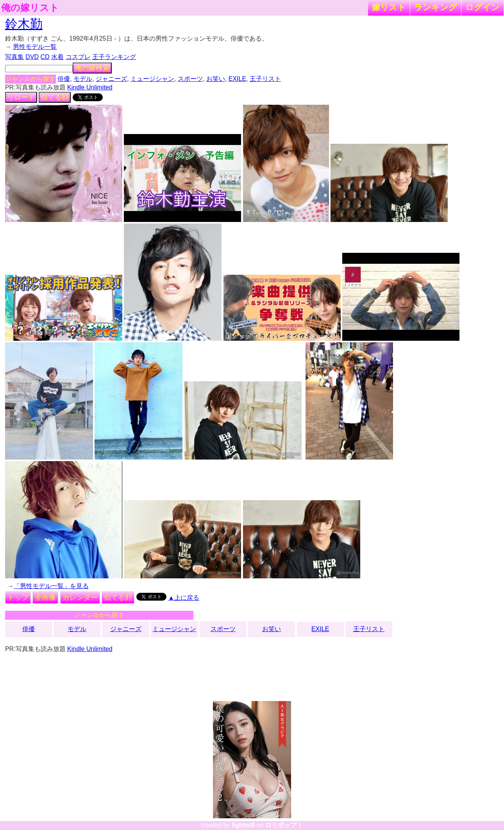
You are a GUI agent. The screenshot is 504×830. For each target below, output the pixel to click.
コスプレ (78, 57)
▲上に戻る (184, 598)
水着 (57, 57)
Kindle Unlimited (90, 87)
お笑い (216, 79)
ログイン (483, 7)
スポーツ (190, 79)
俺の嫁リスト (30, 8)
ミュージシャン (152, 79)
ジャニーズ (111, 79)
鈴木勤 (24, 24)
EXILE (237, 79)
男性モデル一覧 (35, 47)
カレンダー (80, 597)
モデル (83, 79)
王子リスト (265, 79)
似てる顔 (55, 97)
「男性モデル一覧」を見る (51, 586)
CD (45, 57)
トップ (18, 597)
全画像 (45, 597)
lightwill (243, 825)
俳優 (64, 79)
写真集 (14, 57)
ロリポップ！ (284, 825)
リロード (21, 97)
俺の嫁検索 (92, 68)
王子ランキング (114, 57)
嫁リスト (389, 7)
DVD (32, 57)
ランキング (436, 7)
